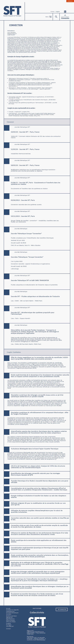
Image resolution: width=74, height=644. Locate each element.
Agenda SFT (10, 617)
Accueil (8, 608)
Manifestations (10, 619)
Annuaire (9, 614)
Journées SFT (10, 626)
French (53, 12)
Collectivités (37, 612)
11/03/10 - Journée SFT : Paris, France (25, 149)
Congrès (8, 623)
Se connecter (62, 609)
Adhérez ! (70, 1)
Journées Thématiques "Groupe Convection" (27, 257)
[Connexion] (65, 17)
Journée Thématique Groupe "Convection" (26, 234)
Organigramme (10, 611)
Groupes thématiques (12, 613)
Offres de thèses (11, 622)
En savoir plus (4, 356)
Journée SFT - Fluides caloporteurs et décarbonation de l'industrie (35, 296)
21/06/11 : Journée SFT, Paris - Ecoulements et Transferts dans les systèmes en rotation (36, 183)
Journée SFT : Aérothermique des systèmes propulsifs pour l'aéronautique (33, 313)
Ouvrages (9, 625)
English (58, 12)
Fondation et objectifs (12, 610)
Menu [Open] (49, 17)
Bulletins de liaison (11, 616)
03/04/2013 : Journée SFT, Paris (23, 200)
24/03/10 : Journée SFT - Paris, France (25, 132)
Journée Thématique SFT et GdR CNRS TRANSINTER (30, 280)
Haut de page (37, 608)
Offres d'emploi (11, 620)
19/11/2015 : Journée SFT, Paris (23, 216)
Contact (8, 629)
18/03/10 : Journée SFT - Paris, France (25, 165)
